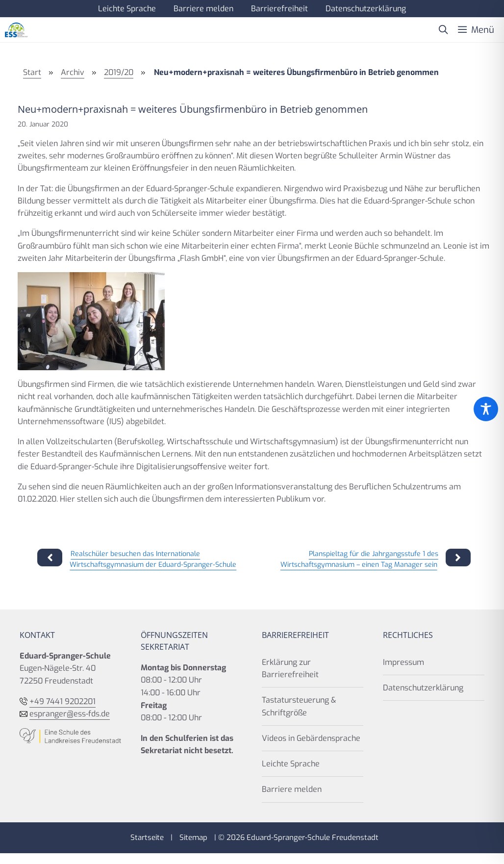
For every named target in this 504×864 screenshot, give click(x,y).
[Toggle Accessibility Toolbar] (486, 409)
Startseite (147, 838)
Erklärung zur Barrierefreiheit (290, 668)
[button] (443, 30)
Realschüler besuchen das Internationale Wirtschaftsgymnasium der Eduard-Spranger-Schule (153, 559)
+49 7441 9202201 (63, 701)
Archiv (73, 72)
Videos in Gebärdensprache (311, 738)
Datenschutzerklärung (366, 9)
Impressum (403, 662)
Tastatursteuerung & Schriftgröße (299, 706)
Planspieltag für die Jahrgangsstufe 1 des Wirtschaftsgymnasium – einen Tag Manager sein (359, 559)
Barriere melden (203, 9)
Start (32, 72)
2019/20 (119, 72)
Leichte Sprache (127, 9)
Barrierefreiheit (279, 9)
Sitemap (193, 838)
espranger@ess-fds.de (70, 714)
